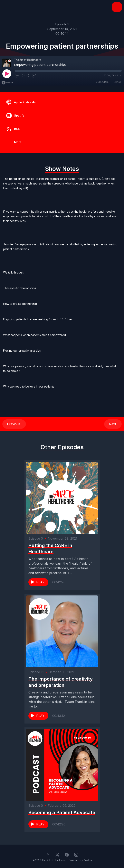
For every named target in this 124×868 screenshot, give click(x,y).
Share (118, 82)
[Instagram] (76, 855)
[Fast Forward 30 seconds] (34, 76)
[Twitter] (57, 855)
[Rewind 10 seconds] (17, 76)
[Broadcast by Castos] (7, 83)
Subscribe (103, 82)
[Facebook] (67, 855)
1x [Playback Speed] (25, 76)
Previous (14, 424)
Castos (88, 860)
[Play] (7, 74)
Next (113, 424)
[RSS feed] (48, 855)
